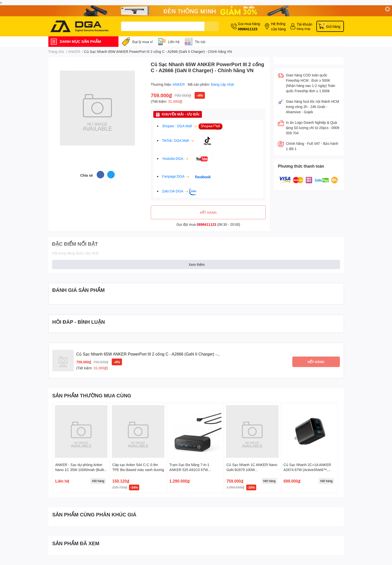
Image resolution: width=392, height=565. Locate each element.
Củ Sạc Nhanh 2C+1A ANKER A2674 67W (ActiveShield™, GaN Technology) (307, 470)
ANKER (179, 84)
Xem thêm (197, 264)
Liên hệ (174, 42)
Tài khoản (305, 24)
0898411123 (248, 29)
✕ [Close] (387, 9)
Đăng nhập (304, 29)
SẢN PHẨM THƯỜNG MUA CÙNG (92, 395)
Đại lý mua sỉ (143, 42)
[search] (212, 26)
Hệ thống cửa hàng (278, 26)
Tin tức (200, 42)
